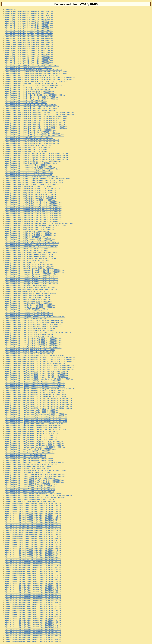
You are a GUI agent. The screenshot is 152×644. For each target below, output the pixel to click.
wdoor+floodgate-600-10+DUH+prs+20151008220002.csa (26, 103)
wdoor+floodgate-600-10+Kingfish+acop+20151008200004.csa (28, 151)
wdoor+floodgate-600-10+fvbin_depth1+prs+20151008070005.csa (29, 334)
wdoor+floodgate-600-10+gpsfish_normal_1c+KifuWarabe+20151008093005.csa (34, 424)
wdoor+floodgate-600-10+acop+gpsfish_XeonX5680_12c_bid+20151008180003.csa (35, 272)
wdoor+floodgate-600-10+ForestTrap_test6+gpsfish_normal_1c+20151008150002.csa (36, 124)
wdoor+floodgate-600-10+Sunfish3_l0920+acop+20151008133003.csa (30, 194)
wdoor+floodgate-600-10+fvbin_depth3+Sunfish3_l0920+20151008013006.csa (33, 338)
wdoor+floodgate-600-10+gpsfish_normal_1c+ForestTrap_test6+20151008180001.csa (36, 422)
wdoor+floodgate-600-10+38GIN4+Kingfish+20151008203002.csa (28, 68)
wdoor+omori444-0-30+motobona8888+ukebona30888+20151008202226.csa (33, 519)
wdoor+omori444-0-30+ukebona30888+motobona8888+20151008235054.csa (33, 640)
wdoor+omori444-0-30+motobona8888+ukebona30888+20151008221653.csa (33, 546)
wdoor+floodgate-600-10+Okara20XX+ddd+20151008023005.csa (28, 175)
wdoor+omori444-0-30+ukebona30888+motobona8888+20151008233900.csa (33, 636)
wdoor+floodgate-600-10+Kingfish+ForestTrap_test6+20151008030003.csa (32, 140)
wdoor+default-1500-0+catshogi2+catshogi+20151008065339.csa (29, 39)
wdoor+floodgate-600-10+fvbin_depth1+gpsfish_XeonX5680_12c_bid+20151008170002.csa (38, 332)
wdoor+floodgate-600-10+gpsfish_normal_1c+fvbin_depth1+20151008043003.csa (34, 441)
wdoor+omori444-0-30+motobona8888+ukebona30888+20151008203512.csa (33, 525)
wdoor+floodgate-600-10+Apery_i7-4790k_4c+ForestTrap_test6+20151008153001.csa (36, 74)
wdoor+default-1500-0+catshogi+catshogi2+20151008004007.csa (29, 11)
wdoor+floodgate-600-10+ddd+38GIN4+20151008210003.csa (27, 291)
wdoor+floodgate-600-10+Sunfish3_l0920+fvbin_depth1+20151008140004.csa (33, 206)
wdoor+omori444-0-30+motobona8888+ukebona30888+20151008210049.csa (33, 529)
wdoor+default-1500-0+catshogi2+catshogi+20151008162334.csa (29, 44)
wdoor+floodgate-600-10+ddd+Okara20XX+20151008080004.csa (28, 303)
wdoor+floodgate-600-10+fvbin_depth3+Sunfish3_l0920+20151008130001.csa (33, 344)
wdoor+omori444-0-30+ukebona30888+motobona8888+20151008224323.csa (33, 616)
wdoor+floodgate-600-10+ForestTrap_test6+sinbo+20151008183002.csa (31, 132)
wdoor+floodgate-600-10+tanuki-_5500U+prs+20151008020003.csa (29, 500)
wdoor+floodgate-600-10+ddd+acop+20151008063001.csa (26, 311)
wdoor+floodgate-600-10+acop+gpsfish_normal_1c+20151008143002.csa (31, 280)
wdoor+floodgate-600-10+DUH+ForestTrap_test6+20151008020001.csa (31, 87)
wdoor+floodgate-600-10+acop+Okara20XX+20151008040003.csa (29, 254)
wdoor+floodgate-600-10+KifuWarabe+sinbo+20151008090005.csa (29, 138)
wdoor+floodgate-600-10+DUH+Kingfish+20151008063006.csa (27, 89)
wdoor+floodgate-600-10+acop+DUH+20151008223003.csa (26, 249)
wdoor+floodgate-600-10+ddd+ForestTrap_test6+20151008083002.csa (30, 293)
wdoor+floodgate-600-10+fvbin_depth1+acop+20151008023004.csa (29, 330)
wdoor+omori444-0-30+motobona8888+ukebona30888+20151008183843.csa (33, 503)
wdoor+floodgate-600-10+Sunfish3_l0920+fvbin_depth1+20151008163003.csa (33, 210)
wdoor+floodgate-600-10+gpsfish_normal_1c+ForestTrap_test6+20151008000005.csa (36, 414)
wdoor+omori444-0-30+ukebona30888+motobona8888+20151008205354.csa (33, 595)
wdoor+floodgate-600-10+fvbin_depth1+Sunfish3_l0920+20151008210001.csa (33, 326)
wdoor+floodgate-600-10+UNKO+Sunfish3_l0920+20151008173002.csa (31, 233)
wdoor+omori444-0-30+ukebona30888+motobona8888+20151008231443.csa (33, 630)
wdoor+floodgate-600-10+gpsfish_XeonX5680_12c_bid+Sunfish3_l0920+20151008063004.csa (39, 379)
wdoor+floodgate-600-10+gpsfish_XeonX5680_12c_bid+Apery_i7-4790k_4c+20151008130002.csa (40, 359)
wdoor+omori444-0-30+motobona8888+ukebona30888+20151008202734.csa (33, 521)
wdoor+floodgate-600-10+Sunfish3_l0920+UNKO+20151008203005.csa (31, 192)
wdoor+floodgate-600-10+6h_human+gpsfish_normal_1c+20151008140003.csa (33, 70)
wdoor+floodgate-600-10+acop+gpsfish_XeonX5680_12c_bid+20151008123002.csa (35, 270)
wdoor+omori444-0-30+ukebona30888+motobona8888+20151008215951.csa (33, 606)
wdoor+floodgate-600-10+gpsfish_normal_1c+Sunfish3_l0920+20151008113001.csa (35, 429)
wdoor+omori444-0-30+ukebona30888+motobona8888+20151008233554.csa (33, 634)
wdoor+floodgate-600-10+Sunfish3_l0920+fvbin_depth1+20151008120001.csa (33, 204)
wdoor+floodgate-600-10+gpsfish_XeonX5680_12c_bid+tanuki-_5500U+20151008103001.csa (38, 406)
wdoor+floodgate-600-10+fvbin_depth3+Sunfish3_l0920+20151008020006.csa (33, 340)
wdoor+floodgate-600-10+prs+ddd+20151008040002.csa (25, 455)
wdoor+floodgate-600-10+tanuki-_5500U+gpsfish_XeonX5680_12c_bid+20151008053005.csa (38, 496)
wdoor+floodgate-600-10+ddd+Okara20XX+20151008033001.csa (28, 301)
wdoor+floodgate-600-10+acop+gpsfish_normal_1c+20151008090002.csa (31, 274)
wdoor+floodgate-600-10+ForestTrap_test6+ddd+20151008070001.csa (30, 111)
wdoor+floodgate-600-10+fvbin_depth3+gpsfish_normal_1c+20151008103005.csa (34, 356)
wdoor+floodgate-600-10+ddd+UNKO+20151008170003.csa (26, 309)
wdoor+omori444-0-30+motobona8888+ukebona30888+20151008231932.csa (33, 558)
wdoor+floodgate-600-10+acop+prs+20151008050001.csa (26, 286)
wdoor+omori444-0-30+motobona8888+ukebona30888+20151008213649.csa (33, 538)
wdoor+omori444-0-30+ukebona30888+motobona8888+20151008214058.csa (33, 603)
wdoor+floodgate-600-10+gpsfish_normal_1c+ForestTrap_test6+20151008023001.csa (36, 416)
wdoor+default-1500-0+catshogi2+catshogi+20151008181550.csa (29, 54)
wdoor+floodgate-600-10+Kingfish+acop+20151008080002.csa (28, 149)
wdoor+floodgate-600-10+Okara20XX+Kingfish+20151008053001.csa (30, 167)
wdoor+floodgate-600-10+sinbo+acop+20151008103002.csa (27, 468)
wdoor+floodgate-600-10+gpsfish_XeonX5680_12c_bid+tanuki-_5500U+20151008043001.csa (38, 402)
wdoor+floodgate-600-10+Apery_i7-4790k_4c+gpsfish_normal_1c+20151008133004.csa (36, 81)
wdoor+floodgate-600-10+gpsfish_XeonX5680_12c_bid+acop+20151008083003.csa (35, 383)
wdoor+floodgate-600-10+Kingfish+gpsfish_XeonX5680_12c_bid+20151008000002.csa (36, 153)
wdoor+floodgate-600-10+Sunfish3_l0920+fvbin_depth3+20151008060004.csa (33, 216)
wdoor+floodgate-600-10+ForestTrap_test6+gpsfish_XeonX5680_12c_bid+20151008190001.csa (39, 114)
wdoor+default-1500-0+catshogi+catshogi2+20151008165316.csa (29, 25)
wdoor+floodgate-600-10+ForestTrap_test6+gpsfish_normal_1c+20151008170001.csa (36, 126)
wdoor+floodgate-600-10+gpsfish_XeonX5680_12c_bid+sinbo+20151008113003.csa (35, 396)
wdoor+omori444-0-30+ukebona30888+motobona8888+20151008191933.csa (33, 573)
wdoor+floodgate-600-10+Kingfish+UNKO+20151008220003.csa (28, 146)
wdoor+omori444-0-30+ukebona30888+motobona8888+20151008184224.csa (33, 562)
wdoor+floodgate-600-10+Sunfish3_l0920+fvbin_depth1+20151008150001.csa (33, 208)
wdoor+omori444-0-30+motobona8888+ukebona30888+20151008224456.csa (33, 554)
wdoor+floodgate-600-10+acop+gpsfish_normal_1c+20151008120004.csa (31, 278)
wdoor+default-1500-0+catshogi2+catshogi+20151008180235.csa (29, 50)
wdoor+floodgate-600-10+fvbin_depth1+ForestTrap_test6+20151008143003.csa (34, 323)
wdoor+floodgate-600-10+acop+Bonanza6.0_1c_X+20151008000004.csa (31, 247)
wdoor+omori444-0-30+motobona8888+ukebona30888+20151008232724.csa (33, 560)
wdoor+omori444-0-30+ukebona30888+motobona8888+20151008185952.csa (33, 568)
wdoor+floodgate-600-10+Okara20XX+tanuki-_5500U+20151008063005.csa (32, 184)
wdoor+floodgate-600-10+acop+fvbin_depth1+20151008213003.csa (29, 266)
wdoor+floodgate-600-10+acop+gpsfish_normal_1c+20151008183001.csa (31, 282)
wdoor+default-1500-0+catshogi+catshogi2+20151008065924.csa (29, 17)
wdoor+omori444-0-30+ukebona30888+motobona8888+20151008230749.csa (33, 626)
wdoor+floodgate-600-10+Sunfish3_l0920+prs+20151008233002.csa (30, 229)
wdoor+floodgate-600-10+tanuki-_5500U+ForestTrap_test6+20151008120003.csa (34, 482)
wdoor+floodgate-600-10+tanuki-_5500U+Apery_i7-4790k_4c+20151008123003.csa (35, 476)
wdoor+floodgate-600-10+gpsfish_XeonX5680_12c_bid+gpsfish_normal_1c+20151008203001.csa (40, 389)
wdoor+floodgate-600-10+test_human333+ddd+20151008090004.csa (30, 501)
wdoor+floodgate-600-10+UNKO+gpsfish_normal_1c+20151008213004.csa (32, 243)
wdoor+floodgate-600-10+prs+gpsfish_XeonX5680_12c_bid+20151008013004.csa (34, 463)
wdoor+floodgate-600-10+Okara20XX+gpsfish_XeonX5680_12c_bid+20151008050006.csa (37, 179)
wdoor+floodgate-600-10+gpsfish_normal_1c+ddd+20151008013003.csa (31, 437)
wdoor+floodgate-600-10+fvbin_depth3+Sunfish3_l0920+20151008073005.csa (33, 342)
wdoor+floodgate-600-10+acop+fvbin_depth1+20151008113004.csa (29, 264)
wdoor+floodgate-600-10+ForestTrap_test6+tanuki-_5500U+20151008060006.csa (34, 134)
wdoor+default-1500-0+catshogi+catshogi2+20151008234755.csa (29, 33)
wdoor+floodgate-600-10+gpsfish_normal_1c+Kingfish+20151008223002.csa (33, 428)
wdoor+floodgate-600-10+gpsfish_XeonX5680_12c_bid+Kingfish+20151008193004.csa (36, 375)
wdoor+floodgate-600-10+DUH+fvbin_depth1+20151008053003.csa (29, 91)
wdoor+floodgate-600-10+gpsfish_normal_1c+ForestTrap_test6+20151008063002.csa (36, 418)
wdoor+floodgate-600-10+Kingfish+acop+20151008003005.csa (28, 148)
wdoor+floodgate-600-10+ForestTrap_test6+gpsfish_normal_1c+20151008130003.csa (36, 122)
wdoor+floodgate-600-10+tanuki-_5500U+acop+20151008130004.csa (30, 490)
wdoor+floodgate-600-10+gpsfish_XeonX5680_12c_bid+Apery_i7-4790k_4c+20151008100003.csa (40, 358)
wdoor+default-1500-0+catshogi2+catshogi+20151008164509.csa (29, 46)
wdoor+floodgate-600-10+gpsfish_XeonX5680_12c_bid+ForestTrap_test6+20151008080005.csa (39, 365)
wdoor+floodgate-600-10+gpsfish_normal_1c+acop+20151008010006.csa (31, 431)
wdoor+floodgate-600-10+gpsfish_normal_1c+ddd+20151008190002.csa (31, 439)
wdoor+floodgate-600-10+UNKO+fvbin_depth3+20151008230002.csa (30, 241)
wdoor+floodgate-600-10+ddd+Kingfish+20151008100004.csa (27, 297)
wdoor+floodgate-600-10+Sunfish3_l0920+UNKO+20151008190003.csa (31, 190)
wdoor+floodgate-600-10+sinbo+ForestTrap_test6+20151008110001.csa (31, 465)
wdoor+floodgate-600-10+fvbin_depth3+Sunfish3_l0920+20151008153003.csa (33, 346)
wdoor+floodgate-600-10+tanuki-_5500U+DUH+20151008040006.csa (30, 478)
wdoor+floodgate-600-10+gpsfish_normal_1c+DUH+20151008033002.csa (31, 410)
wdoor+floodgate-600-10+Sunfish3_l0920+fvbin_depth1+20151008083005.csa (33, 202)
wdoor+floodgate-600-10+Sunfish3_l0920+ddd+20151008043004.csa (30, 200)
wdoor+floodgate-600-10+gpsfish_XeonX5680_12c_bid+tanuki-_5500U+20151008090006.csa (38, 404)
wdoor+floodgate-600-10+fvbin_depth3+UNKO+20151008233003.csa (30, 350)
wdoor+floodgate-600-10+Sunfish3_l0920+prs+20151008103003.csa (30, 227)
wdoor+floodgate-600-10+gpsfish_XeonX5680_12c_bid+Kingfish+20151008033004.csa (36, 371)
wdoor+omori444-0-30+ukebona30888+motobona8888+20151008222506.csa (33, 614)
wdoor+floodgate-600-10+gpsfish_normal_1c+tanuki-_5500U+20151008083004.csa (35, 447)
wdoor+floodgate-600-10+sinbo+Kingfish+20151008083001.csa (28, 466)
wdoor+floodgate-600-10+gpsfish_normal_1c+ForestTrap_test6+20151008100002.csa (36, 420)
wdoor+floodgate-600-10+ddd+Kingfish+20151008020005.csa (27, 295)
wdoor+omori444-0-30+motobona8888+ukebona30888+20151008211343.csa (33, 533)
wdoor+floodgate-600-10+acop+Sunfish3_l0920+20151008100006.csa (30, 258)
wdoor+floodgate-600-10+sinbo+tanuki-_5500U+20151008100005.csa (30, 472)
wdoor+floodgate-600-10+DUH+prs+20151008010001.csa (26, 101)
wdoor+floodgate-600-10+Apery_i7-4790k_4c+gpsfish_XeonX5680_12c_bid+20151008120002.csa (40, 77)
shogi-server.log (10, 9)
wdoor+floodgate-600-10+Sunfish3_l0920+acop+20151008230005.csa (30, 198)
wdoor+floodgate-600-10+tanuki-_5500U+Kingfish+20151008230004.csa (31, 484)
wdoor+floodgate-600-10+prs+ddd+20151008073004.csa (25, 457)
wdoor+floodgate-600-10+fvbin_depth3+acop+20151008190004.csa (29, 352)
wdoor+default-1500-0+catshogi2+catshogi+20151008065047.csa (29, 37)
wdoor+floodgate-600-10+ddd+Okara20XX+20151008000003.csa (28, 299)
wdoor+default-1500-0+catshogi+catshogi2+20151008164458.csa (29, 23)
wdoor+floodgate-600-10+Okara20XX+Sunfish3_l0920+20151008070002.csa (32, 169)
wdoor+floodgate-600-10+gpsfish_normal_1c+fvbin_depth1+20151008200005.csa (34, 443)
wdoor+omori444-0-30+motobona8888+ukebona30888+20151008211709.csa (33, 535)
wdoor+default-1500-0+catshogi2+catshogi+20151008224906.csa (29, 56)
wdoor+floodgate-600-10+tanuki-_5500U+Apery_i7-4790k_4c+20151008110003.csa (35, 474)
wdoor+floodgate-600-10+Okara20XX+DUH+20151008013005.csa (29, 165)
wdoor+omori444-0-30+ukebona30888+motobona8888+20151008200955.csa (33, 585)
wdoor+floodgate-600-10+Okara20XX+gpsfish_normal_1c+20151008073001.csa (34, 183)
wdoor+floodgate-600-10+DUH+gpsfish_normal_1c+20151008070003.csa (31, 99)
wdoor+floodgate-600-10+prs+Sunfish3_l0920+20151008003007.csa (30, 453)
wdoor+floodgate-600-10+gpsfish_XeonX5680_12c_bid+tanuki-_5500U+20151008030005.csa (38, 400)
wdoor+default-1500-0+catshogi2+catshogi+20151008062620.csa (29, 35)
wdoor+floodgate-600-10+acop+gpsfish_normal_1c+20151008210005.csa (31, 284)
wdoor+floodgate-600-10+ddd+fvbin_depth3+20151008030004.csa (29, 315)
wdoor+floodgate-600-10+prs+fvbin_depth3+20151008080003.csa (29, 461)
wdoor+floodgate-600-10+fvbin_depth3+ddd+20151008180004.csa (29, 354)
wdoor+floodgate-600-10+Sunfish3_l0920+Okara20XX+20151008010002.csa (32, 188)
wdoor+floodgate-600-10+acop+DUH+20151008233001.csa (26, 251)
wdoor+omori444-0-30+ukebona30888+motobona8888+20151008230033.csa (33, 622)
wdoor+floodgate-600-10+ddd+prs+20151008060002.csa (25, 319)
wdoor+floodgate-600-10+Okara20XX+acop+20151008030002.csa (29, 171)
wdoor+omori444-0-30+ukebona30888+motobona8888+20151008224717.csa (33, 618)
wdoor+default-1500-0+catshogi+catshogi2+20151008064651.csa (29, 15)
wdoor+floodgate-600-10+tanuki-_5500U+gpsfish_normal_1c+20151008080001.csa (35, 498)
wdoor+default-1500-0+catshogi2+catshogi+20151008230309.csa (29, 64)
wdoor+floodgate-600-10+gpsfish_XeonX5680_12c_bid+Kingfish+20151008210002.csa (36, 377)
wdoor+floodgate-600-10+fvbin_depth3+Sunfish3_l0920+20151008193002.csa (33, 348)
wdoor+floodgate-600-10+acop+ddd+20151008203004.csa (26, 262)
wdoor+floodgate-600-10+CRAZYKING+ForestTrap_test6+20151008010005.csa (33, 85)
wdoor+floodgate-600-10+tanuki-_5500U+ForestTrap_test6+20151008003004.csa (34, 480)
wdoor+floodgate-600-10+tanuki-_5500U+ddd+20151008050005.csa (29, 492)
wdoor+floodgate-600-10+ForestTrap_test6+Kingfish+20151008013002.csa (32, 107)
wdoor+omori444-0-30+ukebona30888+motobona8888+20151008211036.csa (33, 597)
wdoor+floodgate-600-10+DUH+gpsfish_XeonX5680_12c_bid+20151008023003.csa (35, 95)
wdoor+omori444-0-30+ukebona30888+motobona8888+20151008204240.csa (33, 589)
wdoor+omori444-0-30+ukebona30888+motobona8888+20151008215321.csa (33, 605)
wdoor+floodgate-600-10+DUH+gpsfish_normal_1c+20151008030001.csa (31, 97)
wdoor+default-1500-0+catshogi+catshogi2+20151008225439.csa (29, 31)
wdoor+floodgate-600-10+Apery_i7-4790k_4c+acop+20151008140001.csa (31, 76)
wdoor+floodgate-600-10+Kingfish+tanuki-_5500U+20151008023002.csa (31, 163)
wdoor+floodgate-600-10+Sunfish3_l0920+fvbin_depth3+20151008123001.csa (33, 221)
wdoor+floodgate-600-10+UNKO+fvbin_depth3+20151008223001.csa (30, 239)
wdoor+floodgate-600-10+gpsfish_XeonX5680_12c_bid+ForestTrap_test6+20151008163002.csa (39, 367)
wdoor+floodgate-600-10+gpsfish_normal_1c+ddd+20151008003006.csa (31, 435)
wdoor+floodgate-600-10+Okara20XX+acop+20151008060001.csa (29, 173)
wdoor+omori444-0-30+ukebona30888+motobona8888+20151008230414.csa (33, 624)
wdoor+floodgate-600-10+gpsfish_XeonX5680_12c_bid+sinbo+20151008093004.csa (35, 394)
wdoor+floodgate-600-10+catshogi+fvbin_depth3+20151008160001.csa (31, 289)
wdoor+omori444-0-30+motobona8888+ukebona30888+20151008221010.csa (33, 542)
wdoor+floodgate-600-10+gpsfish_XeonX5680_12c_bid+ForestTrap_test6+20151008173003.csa (39, 369)
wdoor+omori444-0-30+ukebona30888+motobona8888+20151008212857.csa (33, 601)
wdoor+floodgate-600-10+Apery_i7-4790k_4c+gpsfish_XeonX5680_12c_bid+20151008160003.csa (40, 79)
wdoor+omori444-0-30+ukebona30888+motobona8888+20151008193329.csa (33, 577)
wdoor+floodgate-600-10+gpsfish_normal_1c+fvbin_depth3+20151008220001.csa (34, 445)
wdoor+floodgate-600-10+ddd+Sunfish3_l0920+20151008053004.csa (30, 305)
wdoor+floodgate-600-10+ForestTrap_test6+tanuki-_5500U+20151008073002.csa (34, 136)
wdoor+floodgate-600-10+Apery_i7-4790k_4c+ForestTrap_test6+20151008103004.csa (36, 72)
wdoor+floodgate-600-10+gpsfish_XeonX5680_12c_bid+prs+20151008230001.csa (34, 393)
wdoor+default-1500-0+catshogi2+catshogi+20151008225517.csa (29, 60)
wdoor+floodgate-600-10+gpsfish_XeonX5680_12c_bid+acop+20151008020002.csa (35, 381)
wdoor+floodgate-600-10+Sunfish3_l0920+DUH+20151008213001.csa (30, 186)
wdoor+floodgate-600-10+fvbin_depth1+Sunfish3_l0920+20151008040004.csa (33, 324)
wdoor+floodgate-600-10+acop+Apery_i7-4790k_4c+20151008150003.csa (31, 245)
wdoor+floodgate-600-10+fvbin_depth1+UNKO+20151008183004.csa (30, 328)
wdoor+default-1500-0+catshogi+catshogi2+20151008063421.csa (29, 13)
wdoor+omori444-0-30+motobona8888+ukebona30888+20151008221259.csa (33, 544)
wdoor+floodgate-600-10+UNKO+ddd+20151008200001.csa (26, 237)
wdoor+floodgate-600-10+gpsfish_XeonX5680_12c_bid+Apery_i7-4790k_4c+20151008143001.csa (40, 361)
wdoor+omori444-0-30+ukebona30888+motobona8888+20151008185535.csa (33, 566)
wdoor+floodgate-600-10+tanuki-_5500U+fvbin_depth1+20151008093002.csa (33, 494)
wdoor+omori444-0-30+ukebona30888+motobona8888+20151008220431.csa (33, 608)
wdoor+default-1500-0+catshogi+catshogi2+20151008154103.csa (29, 21)
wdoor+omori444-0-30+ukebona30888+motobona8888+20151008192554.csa (33, 575)
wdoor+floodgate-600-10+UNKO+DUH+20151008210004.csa (27, 231)
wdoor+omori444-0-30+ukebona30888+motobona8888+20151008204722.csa (33, 591)
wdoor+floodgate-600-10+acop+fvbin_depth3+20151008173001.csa (29, 268)
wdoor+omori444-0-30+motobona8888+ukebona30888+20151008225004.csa (33, 556)
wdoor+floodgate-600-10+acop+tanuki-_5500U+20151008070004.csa (30, 288)
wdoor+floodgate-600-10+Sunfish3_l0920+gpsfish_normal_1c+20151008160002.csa (35, 225)
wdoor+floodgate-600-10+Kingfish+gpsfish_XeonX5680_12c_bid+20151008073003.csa (36, 157)
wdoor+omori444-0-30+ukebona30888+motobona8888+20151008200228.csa (33, 581)
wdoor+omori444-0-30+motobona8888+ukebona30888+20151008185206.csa (33, 505)
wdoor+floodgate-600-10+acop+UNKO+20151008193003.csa (27, 260)
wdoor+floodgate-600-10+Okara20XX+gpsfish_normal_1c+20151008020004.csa (34, 181)
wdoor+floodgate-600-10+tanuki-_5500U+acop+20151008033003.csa (30, 488)
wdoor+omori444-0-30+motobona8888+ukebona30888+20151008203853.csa (33, 527)
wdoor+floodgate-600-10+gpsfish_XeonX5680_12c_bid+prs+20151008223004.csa (34, 391)
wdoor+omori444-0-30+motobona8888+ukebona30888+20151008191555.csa (33, 509)
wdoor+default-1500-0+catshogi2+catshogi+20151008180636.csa (29, 52)
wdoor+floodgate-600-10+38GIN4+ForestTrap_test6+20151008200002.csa (32, 66)
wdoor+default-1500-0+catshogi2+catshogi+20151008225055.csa (29, 58)
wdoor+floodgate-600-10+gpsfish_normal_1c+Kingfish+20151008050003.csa (33, 426)
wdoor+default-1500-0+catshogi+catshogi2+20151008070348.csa (29, 19)
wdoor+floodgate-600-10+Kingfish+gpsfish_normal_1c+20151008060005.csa (33, 161)
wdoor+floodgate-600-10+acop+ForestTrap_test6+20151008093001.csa (31, 253)
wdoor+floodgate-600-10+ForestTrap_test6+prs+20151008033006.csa (30, 130)
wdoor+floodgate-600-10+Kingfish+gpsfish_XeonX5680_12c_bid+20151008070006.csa (36, 155)
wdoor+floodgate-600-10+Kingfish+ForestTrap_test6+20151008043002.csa (32, 142)
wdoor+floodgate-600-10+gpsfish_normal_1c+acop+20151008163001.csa (31, 433)
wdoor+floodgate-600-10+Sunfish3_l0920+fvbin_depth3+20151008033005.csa (33, 212)
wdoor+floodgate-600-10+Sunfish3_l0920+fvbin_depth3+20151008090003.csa (33, 218)
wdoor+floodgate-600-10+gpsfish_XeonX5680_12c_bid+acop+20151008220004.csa (35, 387)
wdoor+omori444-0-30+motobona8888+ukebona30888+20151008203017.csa (33, 523)
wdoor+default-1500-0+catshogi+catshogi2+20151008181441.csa (29, 27)
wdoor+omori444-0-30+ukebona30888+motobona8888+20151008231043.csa (33, 628)
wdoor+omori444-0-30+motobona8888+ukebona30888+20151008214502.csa (33, 540)
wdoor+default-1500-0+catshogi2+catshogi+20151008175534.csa (29, 48)
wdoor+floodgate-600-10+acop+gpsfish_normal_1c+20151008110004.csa (31, 276)
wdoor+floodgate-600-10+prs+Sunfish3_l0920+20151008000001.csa (30, 451)
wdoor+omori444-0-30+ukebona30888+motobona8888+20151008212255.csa (33, 599)
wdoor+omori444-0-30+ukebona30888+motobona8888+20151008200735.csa (33, 583)
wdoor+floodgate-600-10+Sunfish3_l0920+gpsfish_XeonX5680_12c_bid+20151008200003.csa (39, 223)
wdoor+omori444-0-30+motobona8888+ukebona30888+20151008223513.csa (33, 550)
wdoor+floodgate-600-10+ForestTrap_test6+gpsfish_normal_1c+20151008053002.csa (36, 118)
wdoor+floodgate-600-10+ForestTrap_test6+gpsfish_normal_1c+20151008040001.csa (36, 116)
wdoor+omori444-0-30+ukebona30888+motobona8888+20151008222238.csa (33, 612)
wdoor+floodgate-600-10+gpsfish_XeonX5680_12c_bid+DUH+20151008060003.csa (35, 363)
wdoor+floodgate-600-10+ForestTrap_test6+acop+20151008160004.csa (31, 109)
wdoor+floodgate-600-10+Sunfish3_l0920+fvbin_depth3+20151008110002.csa (33, 219)
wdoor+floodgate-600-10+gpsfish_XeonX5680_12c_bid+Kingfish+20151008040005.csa (36, 373)
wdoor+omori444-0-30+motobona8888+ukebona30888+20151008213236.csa (33, 536)
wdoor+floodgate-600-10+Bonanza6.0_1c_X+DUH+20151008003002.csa (31, 83)
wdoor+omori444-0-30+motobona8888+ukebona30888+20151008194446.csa (33, 515)
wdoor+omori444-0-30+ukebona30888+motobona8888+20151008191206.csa (33, 571)
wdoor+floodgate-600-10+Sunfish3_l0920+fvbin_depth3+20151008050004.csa (33, 214)
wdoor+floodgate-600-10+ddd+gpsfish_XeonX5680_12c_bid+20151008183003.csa (35, 317)
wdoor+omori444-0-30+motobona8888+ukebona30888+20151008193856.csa (33, 513)
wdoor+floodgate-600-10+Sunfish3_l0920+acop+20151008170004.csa (30, 196)
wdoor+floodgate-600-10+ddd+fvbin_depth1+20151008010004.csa (29, 313)
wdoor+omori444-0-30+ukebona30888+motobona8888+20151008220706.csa (33, 610)
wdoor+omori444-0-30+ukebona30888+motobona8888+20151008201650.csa (33, 587)
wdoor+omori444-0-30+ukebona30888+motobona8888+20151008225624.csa (33, 620)
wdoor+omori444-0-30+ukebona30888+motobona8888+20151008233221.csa (33, 632)
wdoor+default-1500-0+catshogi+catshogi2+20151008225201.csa (29, 29)
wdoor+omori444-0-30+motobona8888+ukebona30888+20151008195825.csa (33, 517)
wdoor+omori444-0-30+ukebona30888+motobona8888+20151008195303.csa (33, 579)
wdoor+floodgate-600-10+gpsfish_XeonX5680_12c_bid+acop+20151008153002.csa (35, 385)
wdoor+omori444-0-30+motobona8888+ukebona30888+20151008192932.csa (33, 511)
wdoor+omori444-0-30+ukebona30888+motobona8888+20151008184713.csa (33, 564)
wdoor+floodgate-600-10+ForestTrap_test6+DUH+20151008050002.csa (31, 105)
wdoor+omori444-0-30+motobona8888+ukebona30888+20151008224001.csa (33, 552)
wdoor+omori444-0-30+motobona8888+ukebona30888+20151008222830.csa (33, 548)
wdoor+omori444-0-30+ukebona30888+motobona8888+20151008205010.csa (33, 593)
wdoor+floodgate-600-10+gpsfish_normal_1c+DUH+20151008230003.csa (31, 412)
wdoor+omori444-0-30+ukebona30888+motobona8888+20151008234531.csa (33, 638)
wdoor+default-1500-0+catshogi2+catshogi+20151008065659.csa (29, 42)
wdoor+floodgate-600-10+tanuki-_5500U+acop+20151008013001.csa (30, 486)
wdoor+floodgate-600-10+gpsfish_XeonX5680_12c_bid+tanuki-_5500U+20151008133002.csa (38, 408)
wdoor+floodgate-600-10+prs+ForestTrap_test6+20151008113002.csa (30, 449)
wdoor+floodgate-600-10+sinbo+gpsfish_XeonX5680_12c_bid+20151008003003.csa (35, 470)
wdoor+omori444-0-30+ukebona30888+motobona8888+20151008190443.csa (33, 570)
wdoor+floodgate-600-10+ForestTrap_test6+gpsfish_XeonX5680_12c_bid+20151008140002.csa (39, 113)
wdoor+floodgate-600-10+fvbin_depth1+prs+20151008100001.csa (29, 336)
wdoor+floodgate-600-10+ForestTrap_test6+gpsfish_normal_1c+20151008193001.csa (36, 128)
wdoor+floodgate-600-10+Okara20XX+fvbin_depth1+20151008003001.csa (32, 177)
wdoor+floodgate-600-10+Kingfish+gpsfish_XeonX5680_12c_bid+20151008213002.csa (36, 159)
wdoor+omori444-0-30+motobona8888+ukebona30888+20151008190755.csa (33, 507)
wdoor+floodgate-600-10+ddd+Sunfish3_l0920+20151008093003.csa (30, 307)
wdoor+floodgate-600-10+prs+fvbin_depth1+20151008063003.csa (29, 459)
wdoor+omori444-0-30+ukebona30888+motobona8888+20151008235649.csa (33, 641)
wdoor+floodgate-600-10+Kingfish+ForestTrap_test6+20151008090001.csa (32, 144)
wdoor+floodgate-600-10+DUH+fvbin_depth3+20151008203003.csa (29, 93)
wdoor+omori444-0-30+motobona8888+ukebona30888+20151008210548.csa (33, 531)
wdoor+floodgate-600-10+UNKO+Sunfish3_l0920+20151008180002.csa (31, 235)
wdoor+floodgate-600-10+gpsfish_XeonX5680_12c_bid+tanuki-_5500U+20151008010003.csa (38, 398)
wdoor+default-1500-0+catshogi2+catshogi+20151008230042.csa (29, 62)
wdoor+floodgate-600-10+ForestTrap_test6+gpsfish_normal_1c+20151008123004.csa (36, 120)
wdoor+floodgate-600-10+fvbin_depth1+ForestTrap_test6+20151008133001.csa (34, 321)
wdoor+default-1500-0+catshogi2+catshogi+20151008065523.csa (29, 41)
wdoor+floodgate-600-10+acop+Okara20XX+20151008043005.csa (29, 256)
